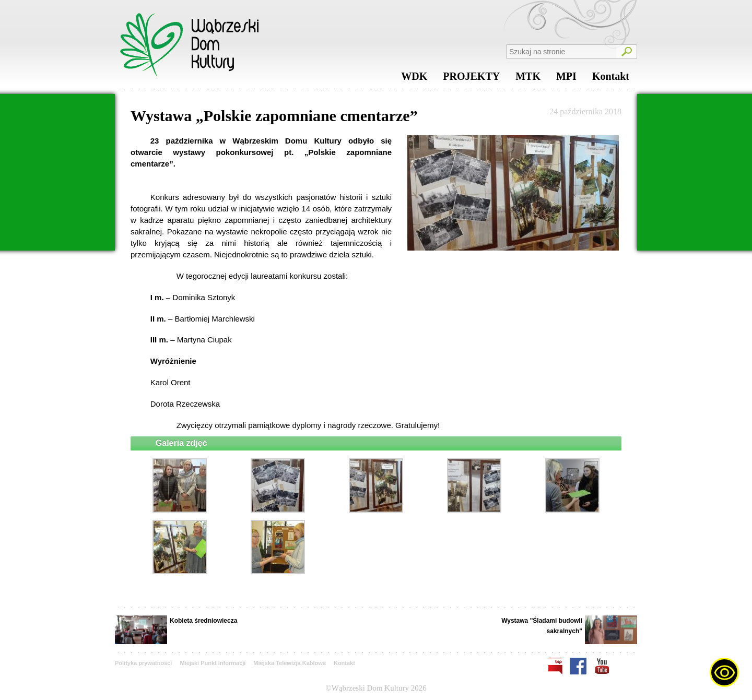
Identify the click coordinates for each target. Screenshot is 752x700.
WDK (414, 79)
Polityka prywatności (143, 663)
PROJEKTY (471, 79)
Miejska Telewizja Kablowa (290, 663)
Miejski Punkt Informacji (213, 663)
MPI (566, 79)
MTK (528, 79)
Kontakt (611, 79)
